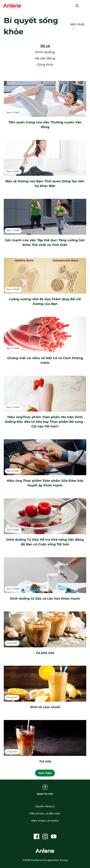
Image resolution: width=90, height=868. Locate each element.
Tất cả (45, 46)
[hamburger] (86, 6)
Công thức (45, 65)
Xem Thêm (45, 773)
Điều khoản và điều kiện (45, 813)
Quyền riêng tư (45, 806)
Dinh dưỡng (45, 52)
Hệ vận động (45, 58)
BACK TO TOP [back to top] (45, 790)
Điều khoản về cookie (45, 821)
